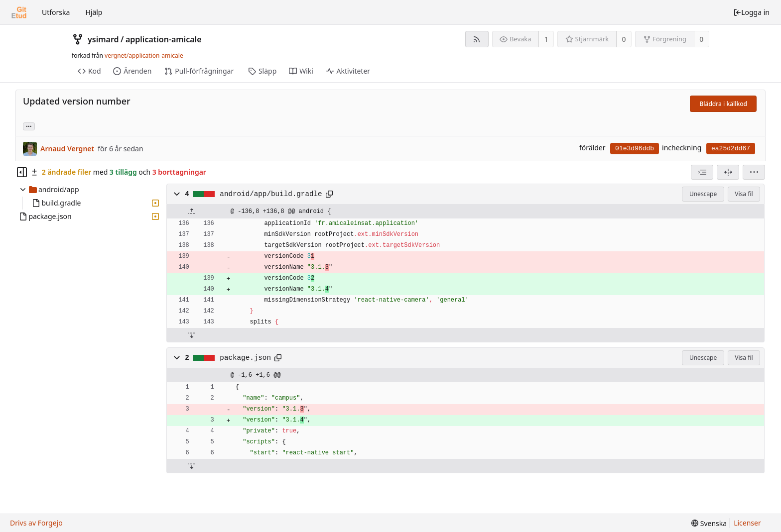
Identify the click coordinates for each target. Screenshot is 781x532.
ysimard (103, 39)
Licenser (747, 523)
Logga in (751, 12)
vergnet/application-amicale (144, 55)
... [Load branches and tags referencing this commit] (29, 126)
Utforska (56, 12)
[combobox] (702, 172)
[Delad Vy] (728, 172)
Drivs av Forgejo (36, 523)
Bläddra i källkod (723, 104)
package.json (245, 358)
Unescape (703, 194)
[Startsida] (19, 12)
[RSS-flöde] (477, 39)
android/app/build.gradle (271, 194)
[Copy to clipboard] (329, 194)
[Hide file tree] (22, 172)
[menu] (754, 172)
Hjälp (94, 12)
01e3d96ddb (635, 149)
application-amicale (164, 39)
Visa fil (744, 194)
